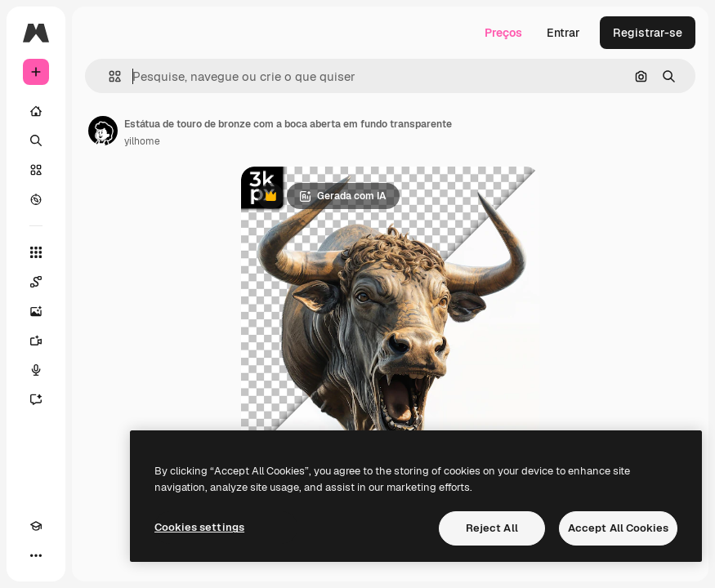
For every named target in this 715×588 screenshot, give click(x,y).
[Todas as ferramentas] (36, 252)
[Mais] (36, 555)
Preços (503, 33)
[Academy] (36, 526)
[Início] (36, 111)
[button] (108, 76)
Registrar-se (648, 33)
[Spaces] (36, 282)
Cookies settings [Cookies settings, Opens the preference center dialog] (199, 527)
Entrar (563, 33)
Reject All (492, 528)
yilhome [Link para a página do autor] (142, 141)
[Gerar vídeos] (36, 341)
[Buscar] (36, 140)
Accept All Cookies (618, 528)
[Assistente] (36, 399)
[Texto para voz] (36, 370)
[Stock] (36, 170)
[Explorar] (36, 199)
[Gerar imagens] (36, 311)
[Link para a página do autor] (103, 131)
